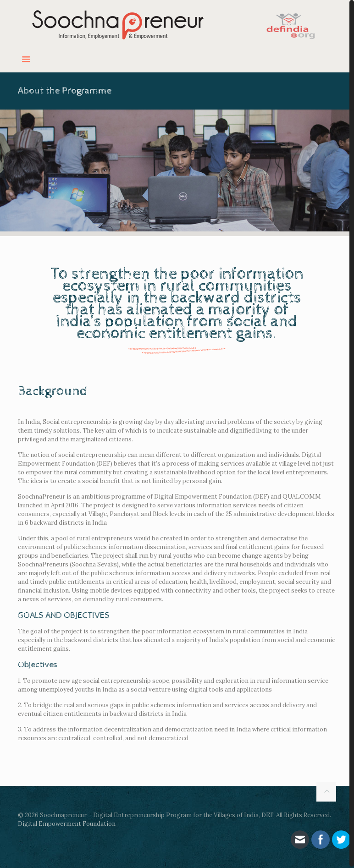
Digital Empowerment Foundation (67, 824)
